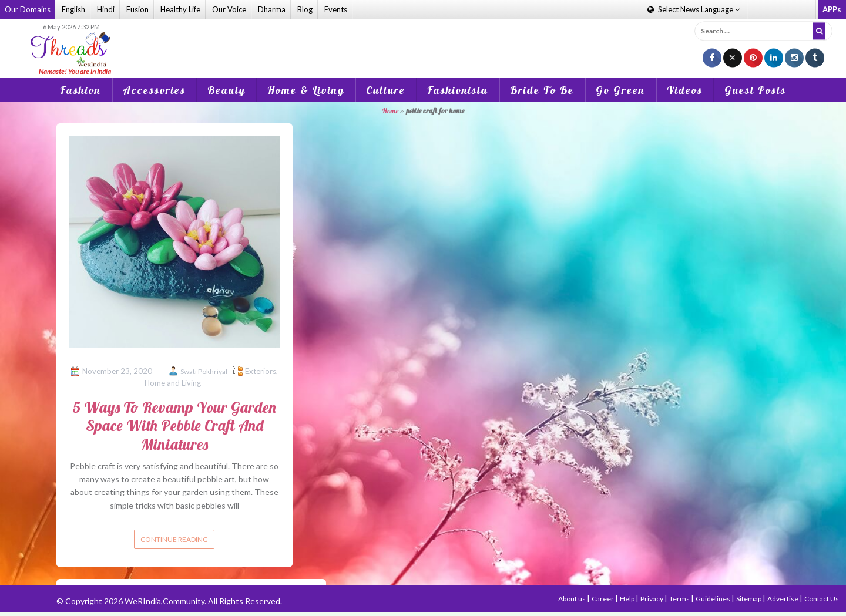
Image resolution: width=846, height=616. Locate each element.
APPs (832, 9)
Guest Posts (755, 90)
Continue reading (174, 539)
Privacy (652, 599)
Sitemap (749, 599)
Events (336, 9)
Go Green (620, 90)
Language (694, 9)
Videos (685, 90)
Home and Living (173, 383)
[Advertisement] (423, 41)
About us (573, 599)
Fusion (137, 9)
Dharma (272, 9)
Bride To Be (542, 90)
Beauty (226, 90)
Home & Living (306, 90)
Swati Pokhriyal (204, 371)
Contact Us (822, 599)
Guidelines (714, 599)
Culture (386, 90)
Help (628, 599)
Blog (305, 9)
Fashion (80, 90)
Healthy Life (180, 9)
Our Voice (229, 9)
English (73, 9)
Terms (680, 599)
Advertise (783, 599)
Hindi (106, 9)
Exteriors (261, 371)
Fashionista (458, 90)
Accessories (154, 90)
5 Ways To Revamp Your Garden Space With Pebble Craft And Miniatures (174, 425)
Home (390, 111)
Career (603, 599)
